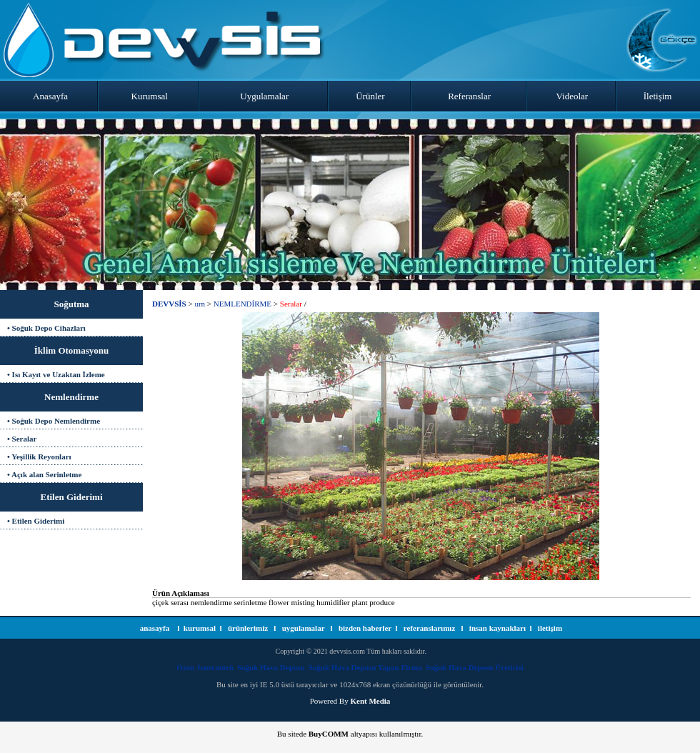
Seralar (291, 304)
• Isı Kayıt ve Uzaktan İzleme (56, 374)
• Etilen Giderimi (36, 521)
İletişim (658, 96)
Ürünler (370, 96)
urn (200, 304)
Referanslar (469, 96)
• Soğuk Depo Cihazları (46, 328)
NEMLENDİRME (242, 304)
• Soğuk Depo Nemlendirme (54, 421)
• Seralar (22, 439)
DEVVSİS (169, 304)
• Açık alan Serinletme (44, 474)
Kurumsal (150, 96)
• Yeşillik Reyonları (39, 457)
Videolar (572, 96)
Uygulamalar (264, 96)
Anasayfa (50, 96)
